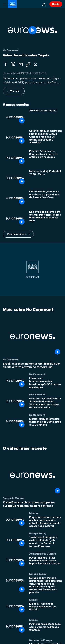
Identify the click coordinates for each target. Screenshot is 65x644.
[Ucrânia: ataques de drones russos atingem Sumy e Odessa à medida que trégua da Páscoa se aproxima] (46, 138)
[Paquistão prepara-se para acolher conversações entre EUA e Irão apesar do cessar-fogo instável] (46, 522)
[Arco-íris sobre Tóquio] (46, 117)
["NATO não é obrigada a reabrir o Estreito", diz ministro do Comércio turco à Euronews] (46, 542)
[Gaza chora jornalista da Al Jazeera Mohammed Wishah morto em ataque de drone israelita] (46, 403)
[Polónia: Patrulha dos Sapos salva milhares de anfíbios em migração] (46, 158)
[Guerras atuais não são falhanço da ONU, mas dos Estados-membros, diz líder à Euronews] (46, 198)
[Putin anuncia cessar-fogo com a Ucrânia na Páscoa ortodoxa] (46, 628)
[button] (18, 234)
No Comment (11, 359)
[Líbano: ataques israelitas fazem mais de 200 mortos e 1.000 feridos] (46, 423)
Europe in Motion (13, 498)
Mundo (34, 513)
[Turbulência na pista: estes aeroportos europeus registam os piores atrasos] (32, 504)
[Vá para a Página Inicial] (12, 4)
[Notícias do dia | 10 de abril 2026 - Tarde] (46, 178)
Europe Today (38, 533)
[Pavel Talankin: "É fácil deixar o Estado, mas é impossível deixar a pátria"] (46, 562)
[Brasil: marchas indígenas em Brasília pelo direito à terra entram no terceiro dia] (32, 365)
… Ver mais (14, 91)
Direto (56, 4)
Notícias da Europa (41, 640)
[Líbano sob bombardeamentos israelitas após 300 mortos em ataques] (46, 383)
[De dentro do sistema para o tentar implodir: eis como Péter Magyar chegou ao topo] (46, 219)
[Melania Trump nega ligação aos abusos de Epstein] (46, 608)
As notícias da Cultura (43, 553)
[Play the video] (32, 30)
